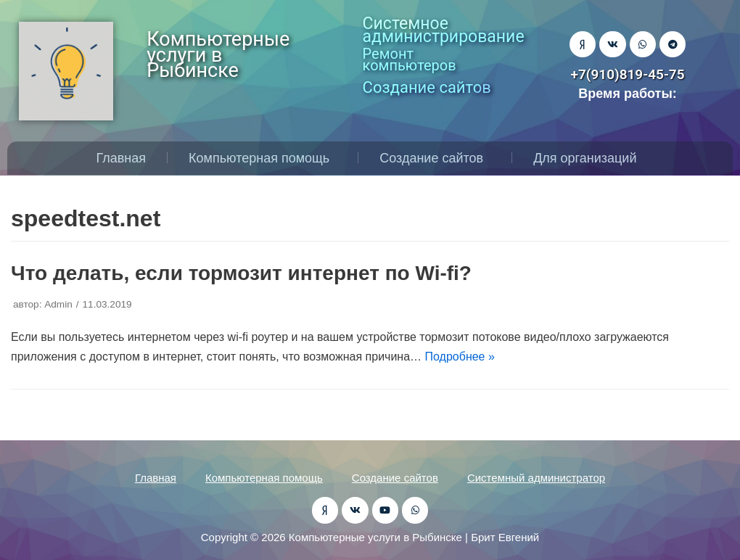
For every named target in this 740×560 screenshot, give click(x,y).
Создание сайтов (435, 158)
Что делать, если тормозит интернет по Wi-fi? (241, 273)
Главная (122, 158)
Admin (58, 304)
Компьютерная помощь (263, 158)
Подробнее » (460, 357)
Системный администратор (536, 478)
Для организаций (588, 158)
